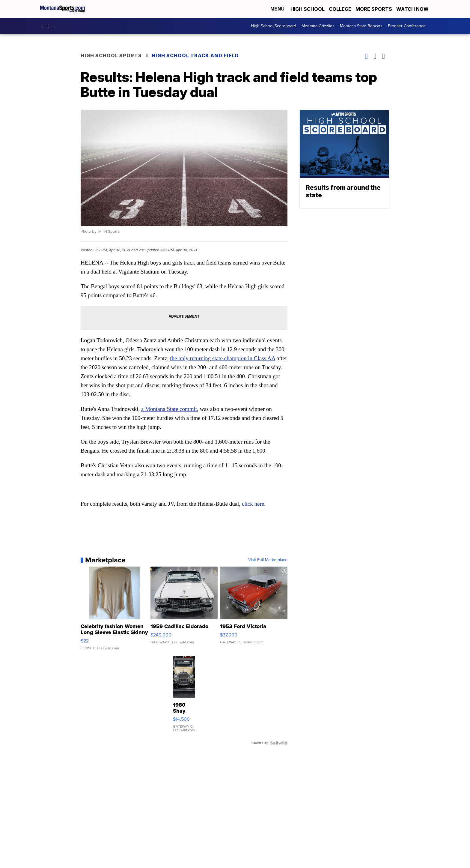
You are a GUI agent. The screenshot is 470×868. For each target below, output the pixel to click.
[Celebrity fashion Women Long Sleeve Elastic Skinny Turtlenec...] (114, 611)
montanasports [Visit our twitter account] (56, 26)
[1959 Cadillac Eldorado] (184, 611)
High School (308, 9)
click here (253, 504)
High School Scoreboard (274, 26)
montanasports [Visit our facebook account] (44, 26)
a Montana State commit (169, 409)
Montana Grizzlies (318, 26)
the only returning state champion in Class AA (223, 358)
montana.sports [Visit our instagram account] (50, 26)
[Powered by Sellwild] (279, 743)
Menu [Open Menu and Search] (277, 9)
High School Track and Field (195, 55)
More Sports (374, 9)
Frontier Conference (407, 26)
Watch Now (413, 9)
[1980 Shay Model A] (184, 697)
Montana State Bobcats (361, 26)
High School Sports (111, 55)
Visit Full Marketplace (268, 560)
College (340, 9)
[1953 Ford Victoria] (254, 611)
